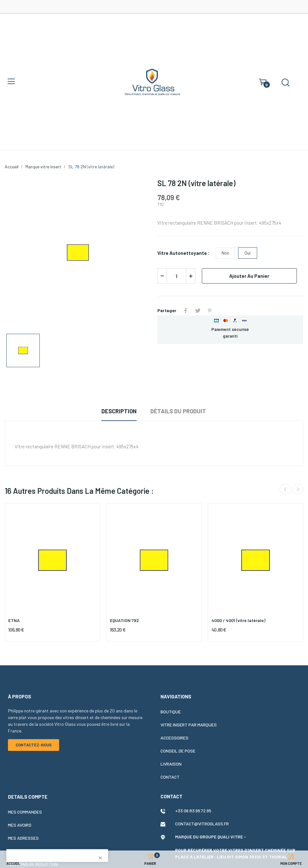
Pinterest (210, 311)
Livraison (171, 764)
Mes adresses (23, 838)
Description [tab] (119, 411)
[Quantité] (176, 276)
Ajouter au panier (249, 276)
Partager (186, 311)
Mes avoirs (20, 825)
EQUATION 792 (124, 620)
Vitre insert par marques (189, 725)
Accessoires (175, 738)
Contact (170, 777)
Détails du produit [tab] (178, 411)
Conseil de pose (178, 751)
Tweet (198, 311)
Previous (285, 489)
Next (298, 489)
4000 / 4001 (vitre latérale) (238, 620)
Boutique (171, 712)
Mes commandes (25, 812)
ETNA (14, 620)
